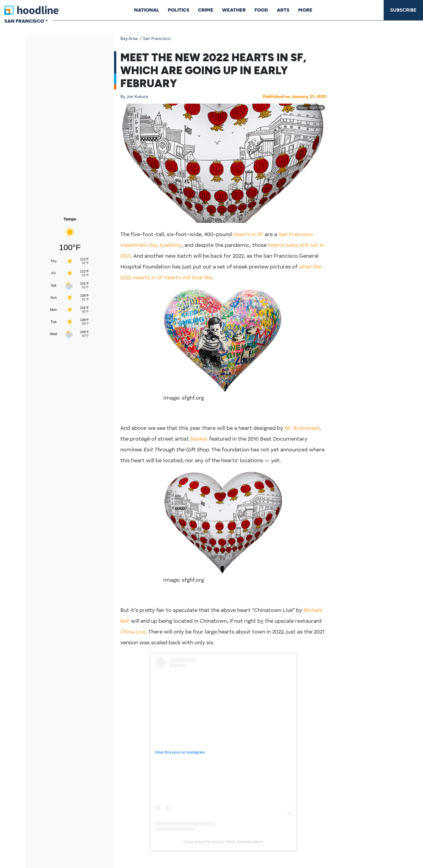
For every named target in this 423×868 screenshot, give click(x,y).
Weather (234, 10)
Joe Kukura (134, 97)
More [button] (305, 10)
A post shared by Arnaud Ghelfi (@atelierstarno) (223, 842)
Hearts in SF (248, 235)
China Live (133, 632)
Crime (206, 10)
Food (261, 10)
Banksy (199, 439)
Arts (283, 10)
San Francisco (157, 39)
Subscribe (403, 10)
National (147, 10)
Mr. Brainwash (302, 428)
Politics (179, 10)
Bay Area (129, 39)
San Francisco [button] (24, 21)
